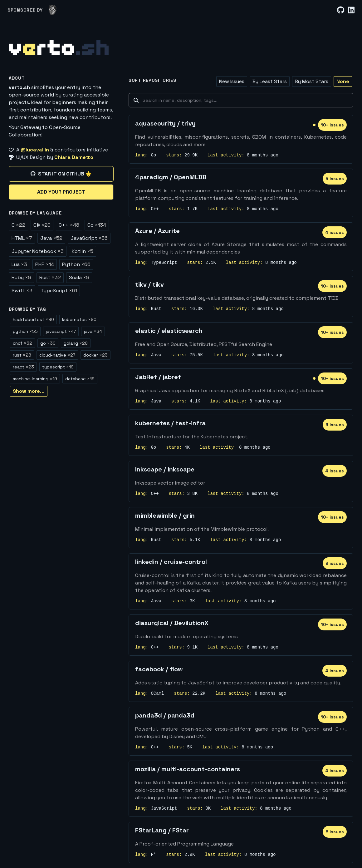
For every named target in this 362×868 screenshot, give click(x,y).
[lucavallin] (53, 10)
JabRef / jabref (158, 377)
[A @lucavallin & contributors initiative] (61, 150)
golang (76, 343)
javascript (61, 331)
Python (76, 264)
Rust (50, 277)
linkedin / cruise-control (171, 562)
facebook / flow (159, 669)
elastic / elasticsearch (169, 331)
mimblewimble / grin (165, 515)
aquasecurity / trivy (165, 123)
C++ (69, 225)
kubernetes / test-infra (170, 423)
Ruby (21, 277)
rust (22, 355)
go (48, 343)
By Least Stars (270, 81)
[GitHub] (341, 10)
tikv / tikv (149, 284)
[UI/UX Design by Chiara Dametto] (61, 157)
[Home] (59, 47)
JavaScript (89, 238)
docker (95, 355)
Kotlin (83, 251)
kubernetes (79, 319)
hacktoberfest (33, 319)
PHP (45, 264)
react (23, 367)
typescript (58, 367)
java (93, 331)
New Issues (232, 81)
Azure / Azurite (157, 231)
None (343, 81)
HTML (22, 238)
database (80, 379)
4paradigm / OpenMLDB (171, 177)
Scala (79, 277)
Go (97, 225)
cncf (22, 343)
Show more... (29, 391)
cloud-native (57, 355)
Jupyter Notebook (38, 251)
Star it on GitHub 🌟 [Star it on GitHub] (61, 174)
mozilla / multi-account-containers (188, 769)
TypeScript (59, 291)
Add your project (61, 192)
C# (42, 225)
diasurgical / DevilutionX (172, 623)
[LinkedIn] (351, 10)
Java (51, 238)
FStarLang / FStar (162, 830)
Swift (22, 291)
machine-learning (35, 379)
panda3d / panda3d (165, 715)
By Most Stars (312, 81)
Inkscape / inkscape (165, 469)
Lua (19, 264)
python (25, 331)
